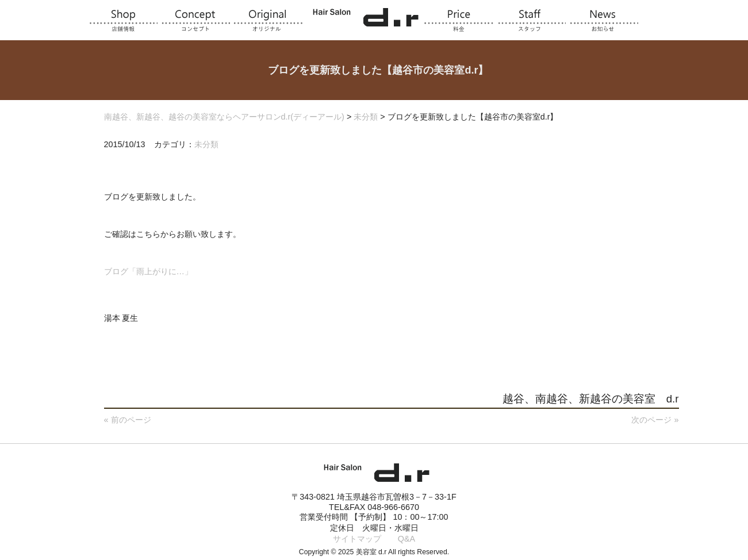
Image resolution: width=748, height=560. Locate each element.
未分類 (206, 144)
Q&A (406, 539)
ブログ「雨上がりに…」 (148, 271)
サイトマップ (357, 539)
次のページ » (655, 420)
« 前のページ (128, 420)
